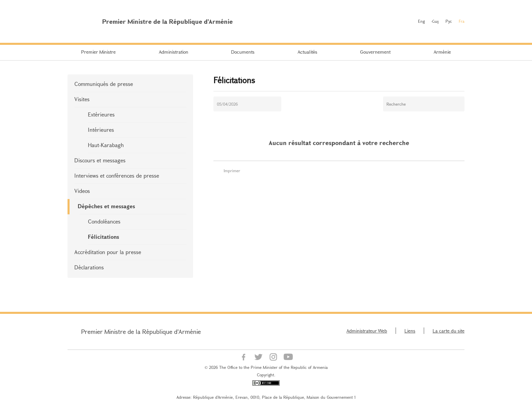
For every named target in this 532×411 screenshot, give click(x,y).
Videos (82, 191)
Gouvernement (375, 52)
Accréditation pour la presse (108, 252)
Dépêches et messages (106, 206)
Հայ (435, 21)
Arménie (442, 52)
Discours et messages (100, 160)
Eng (421, 21)
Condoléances (104, 221)
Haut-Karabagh (106, 145)
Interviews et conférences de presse (117, 175)
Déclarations (89, 267)
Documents (243, 52)
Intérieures (101, 130)
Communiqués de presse (104, 84)
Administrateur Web (367, 331)
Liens (410, 331)
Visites (82, 99)
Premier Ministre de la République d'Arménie (141, 332)
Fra (462, 21)
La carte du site (449, 331)
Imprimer (232, 171)
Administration (174, 52)
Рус (449, 21)
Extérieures (101, 114)
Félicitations (103, 237)
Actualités (307, 52)
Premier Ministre (98, 52)
